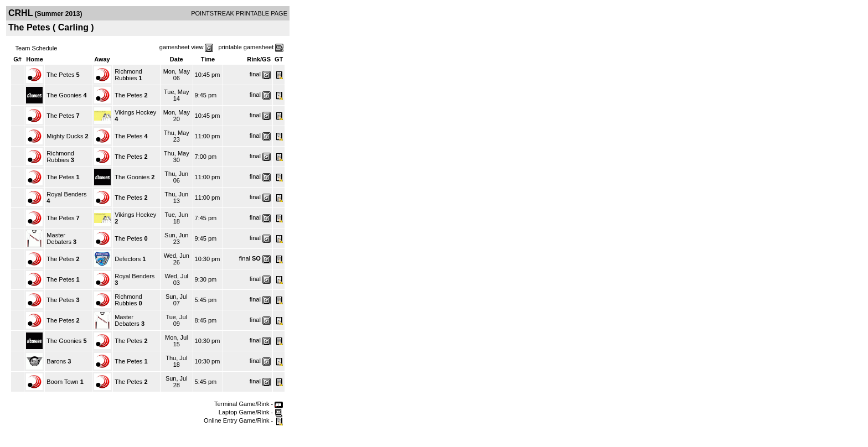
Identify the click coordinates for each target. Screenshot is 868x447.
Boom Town (62, 382)
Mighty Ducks (65, 136)
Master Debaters (59, 238)
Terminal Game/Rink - (249, 404)
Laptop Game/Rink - (251, 412)
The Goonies (64, 95)
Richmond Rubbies (128, 75)
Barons (56, 361)
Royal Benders (66, 194)
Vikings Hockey (135, 112)
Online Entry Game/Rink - (243, 420)
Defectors (128, 259)
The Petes (60, 75)
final (255, 74)
